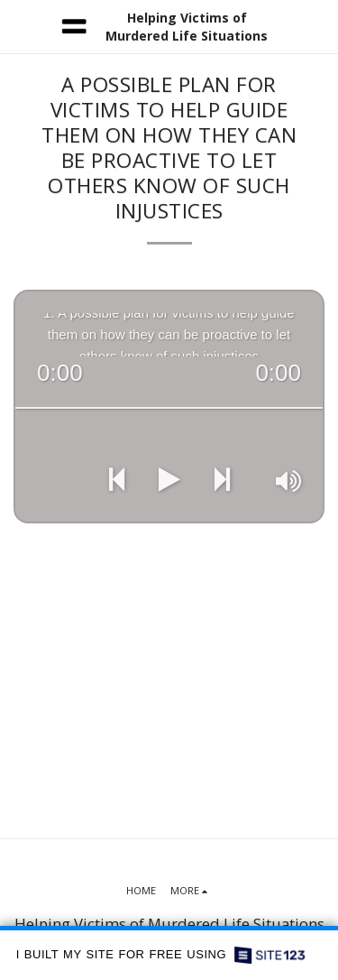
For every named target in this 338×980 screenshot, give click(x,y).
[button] (20, 26)
